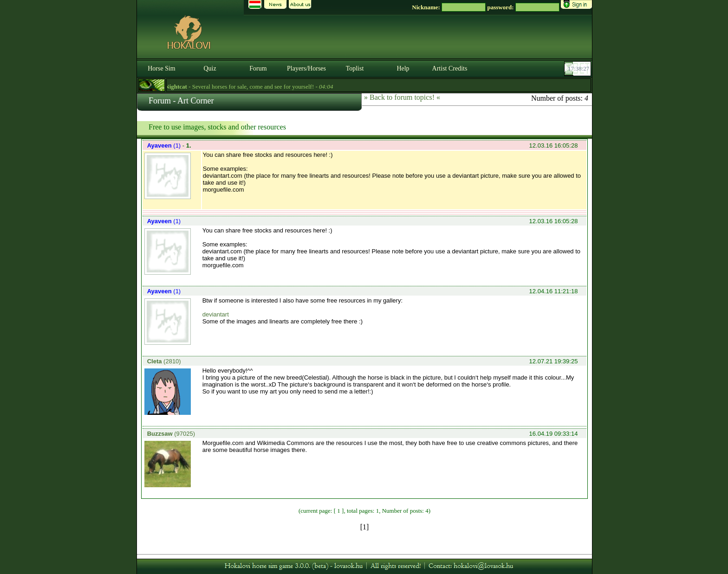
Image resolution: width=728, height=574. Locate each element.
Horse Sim (162, 68)
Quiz (210, 68)
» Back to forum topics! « (402, 97)
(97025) (171, 434)
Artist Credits (450, 68)
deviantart (216, 314)
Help (403, 68)
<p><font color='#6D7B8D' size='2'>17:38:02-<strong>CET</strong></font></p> (578, 69)
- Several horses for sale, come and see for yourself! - (252, 87)
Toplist (355, 68)
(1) (165, 145)
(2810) (164, 361)
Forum (258, 68)
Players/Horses (306, 68)
